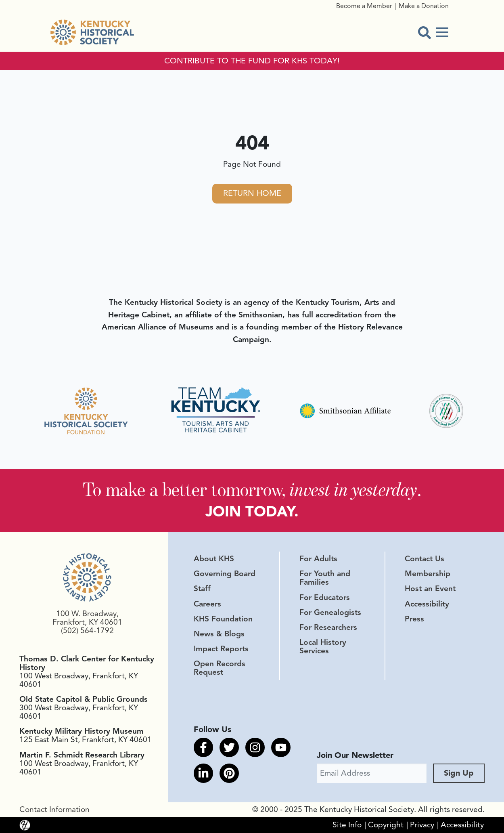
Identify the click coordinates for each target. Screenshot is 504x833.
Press (414, 619)
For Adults (318, 559)
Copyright (386, 825)
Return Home (252, 193)
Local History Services (323, 647)
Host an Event (430, 589)
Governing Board (225, 574)
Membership (428, 574)
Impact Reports (221, 649)
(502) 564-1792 (87, 631)
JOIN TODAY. (252, 511)
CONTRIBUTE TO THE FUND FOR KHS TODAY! (252, 61)
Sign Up (459, 773)
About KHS (214, 559)
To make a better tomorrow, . (252, 489)
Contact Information (54, 810)
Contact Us (425, 559)
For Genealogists (330, 613)
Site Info (347, 825)
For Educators (325, 598)
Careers (207, 604)
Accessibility (427, 604)
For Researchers (328, 627)
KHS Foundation (223, 619)
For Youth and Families (325, 578)
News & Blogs (219, 634)
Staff (202, 589)
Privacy (422, 825)
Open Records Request (220, 668)
